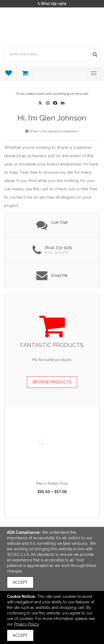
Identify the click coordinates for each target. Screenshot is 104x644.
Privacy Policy (27, 624)
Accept (20, 582)
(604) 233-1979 (54, 4)
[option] (52, 462)
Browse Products (52, 382)
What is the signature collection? (52, 131)
